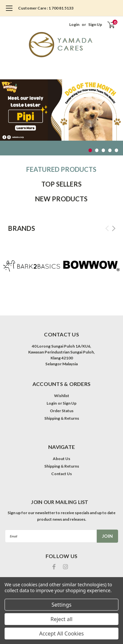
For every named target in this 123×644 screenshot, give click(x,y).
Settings (61, 605)
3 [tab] (103, 150)
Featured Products (61, 169)
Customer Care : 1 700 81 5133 (46, 8)
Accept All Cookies (62, 634)
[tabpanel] (61, 110)
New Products (61, 199)
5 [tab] (117, 150)
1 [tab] (90, 150)
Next (114, 228)
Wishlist (62, 396)
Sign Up (95, 24)
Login (74, 24)
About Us (61, 459)
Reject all (61, 619)
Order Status (62, 411)
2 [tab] (97, 150)
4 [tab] (110, 150)
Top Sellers (61, 184)
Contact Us (61, 474)
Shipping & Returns (62, 418)
